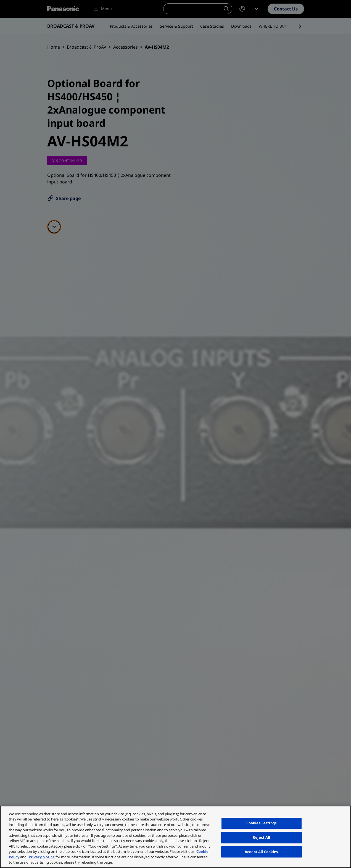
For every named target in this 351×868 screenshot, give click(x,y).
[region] (175, 837)
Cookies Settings (262, 823)
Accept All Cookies (261, 852)
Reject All (261, 837)
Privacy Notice (42, 857)
